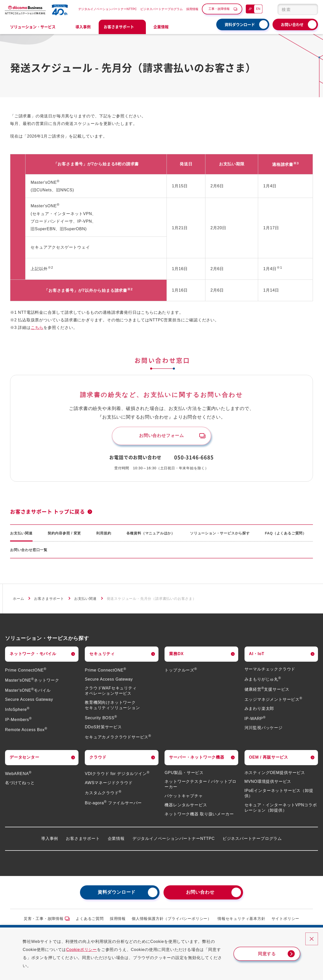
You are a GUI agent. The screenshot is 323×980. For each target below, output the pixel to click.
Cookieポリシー (86, 950)
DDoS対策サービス (103, 729)
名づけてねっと (20, 784)
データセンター (24, 759)
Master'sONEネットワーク (32, 682)
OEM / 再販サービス (269, 759)
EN (258, 9)
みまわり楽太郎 (259, 710)
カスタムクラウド (103, 795)
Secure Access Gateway (29, 701)
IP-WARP (255, 720)
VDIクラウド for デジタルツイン (117, 775)
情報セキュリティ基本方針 (241, 920)
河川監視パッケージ (264, 729)
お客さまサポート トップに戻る (48, 513)
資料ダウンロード (240, 24)
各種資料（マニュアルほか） (151, 535)
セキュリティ (102, 655)
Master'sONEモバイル (28, 692)
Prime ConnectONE (26, 672)
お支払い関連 (21, 535)
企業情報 (116, 840)
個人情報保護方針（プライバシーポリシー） (172, 920)
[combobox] (298, 9)
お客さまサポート (49, 600)
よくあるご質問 (90, 920)
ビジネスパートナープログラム (161, 9)
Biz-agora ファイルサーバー (113, 805)
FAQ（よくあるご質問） (286, 535)
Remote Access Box (26, 731)
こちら (37, 328)
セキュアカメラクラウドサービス (118, 739)
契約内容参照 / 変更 (64, 535)
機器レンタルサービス (186, 807)
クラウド (98, 759)
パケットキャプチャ (184, 798)
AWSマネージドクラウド (109, 784)
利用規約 (104, 535)
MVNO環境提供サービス (268, 783)
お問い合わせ (292, 24)
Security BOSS (101, 720)
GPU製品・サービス (184, 774)
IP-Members (18, 721)
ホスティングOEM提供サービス (275, 774)
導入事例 (83, 27)
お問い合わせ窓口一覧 (29, 552)
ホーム (18, 600)
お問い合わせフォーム (161, 436)
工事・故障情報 (219, 9)
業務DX (176, 655)
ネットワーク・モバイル (33, 655)
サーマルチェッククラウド (270, 671)
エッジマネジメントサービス (273, 701)
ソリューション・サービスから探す (220, 535)
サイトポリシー (286, 920)
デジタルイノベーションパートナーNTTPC (107, 9)
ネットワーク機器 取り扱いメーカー (199, 816)
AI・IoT (257, 655)
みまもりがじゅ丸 (263, 681)
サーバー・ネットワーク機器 (197, 759)
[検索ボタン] (311, 9)
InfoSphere (17, 711)
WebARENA (18, 775)
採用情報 (192, 9)
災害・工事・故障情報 (44, 920)
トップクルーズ (181, 672)
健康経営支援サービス (267, 691)
